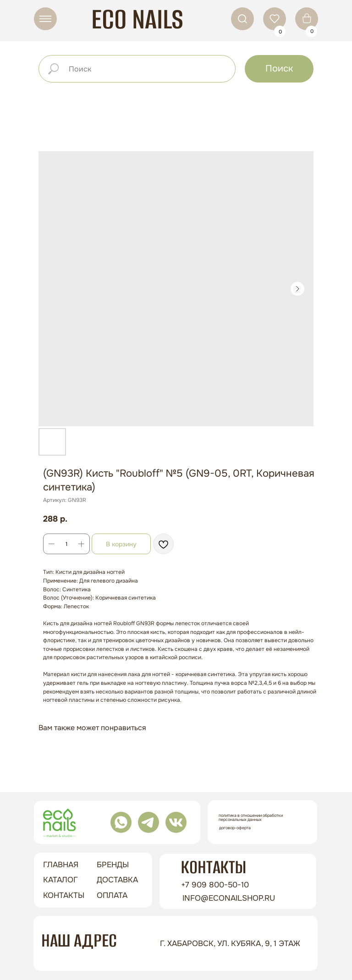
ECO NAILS (137, 19)
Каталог (60, 880)
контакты (64, 895)
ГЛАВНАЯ (61, 865)
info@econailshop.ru (229, 898)
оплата (112, 895)
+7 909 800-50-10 (215, 885)
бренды (113, 865)
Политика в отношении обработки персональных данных (251, 818)
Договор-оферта (235, 828)
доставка (117, 880)
